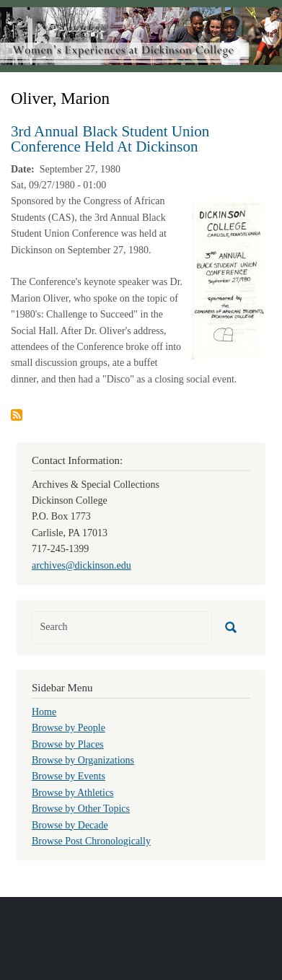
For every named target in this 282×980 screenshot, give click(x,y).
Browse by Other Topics (81, 809)
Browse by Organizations (83, 760)
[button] (228, 280)
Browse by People (69, 728)
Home (44, 712)
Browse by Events (69, 776)
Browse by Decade (70, 825)
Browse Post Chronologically (91, 841)
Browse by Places (68, 744)
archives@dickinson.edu (81, 565)
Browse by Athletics (73, 793)
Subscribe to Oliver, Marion (17, 415)
